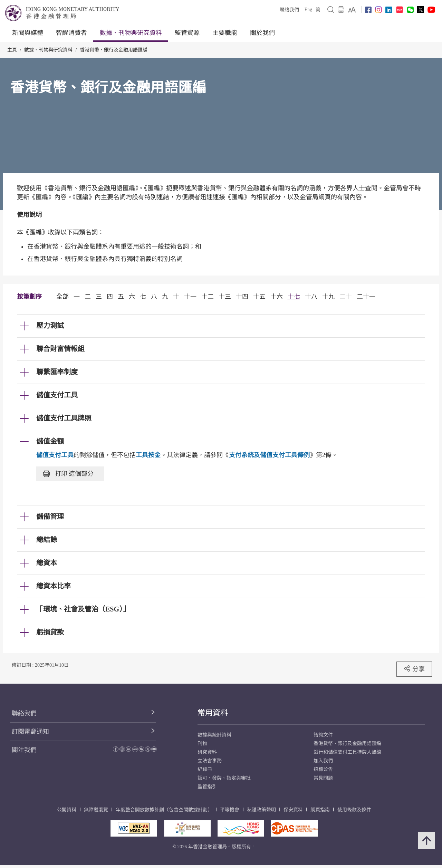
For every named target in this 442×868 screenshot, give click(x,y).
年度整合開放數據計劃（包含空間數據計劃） (164, 810)
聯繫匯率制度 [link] (57, 372)
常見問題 (323, 778)
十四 (242, 297)
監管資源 (187, 33)
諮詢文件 (323, 735)
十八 (311, 297)
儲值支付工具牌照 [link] (64, 418)
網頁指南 (320, 810)
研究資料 (207, 752)
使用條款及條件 (354, 810)
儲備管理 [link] (50, 517)
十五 (259, 297)
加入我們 (323, 761)
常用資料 (213, 713)
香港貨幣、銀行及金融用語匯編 (114, 50)
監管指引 (207, 787)
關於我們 (262, 33)
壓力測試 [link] (50, 326)
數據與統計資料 (214, 735)
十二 (208, 297)
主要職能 (225, 33)
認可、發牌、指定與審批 (224, 778)
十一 (190, 297)
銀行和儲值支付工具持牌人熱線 (347, 752)
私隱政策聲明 (261, 810)
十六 (277, 297)
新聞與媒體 (28, 33)
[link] (352, 10)
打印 (68, 474)
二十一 (366, 297)
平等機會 (230, 810)
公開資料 (67, 810)
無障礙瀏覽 (96, 810)
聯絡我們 (289, 10)
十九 (328, 297)
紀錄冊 (205, 769)
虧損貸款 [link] (50, 632)
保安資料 (293, 810)
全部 (63, 297)
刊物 (202, 744)
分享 (414, 669)
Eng (308, 9)
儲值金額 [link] (50, 441)
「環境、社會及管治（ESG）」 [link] (83, 609)
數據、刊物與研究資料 (131, 33)
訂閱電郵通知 (30, 732)
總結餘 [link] (47, 540)
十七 (294, 297)
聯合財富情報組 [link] (60, 349)
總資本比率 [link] (54, 586)
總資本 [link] (47, 563)
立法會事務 (210, 761)
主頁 (12, 50)
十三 (225, 297)
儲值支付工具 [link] (57, 395)
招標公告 (323, 769)
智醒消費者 (71, 33)
